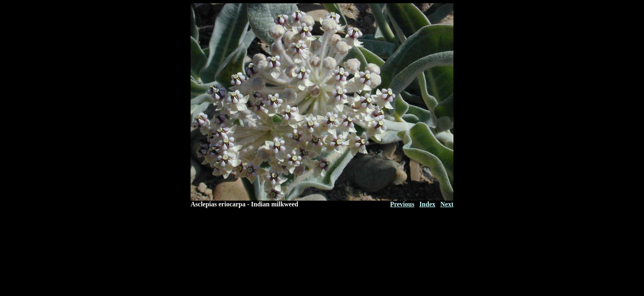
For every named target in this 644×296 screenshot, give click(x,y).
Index (427, 204)
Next (447, 204)
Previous (402, 204)
